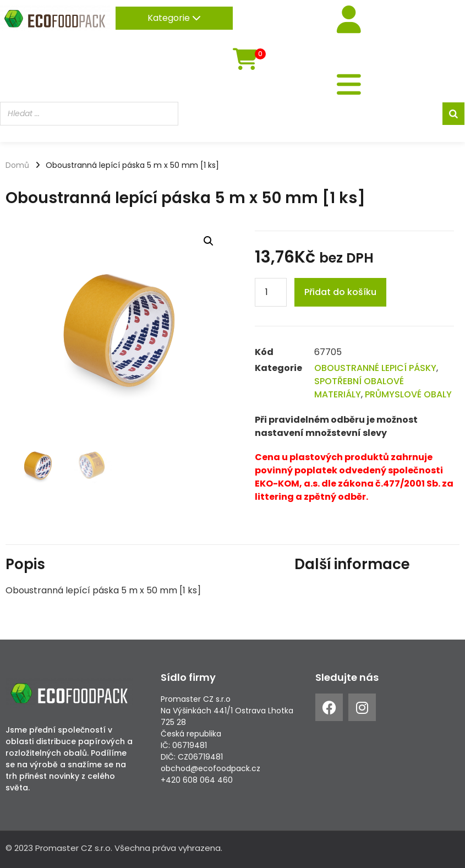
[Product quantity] (271, 292)
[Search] (453, 114)
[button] (209, 241)
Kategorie (174, 18)
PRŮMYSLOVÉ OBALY (408, 394)
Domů (17, 165)
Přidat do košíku (340, 292)
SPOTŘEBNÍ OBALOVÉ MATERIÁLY (359, 388)
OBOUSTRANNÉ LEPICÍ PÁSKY (375, 368)
